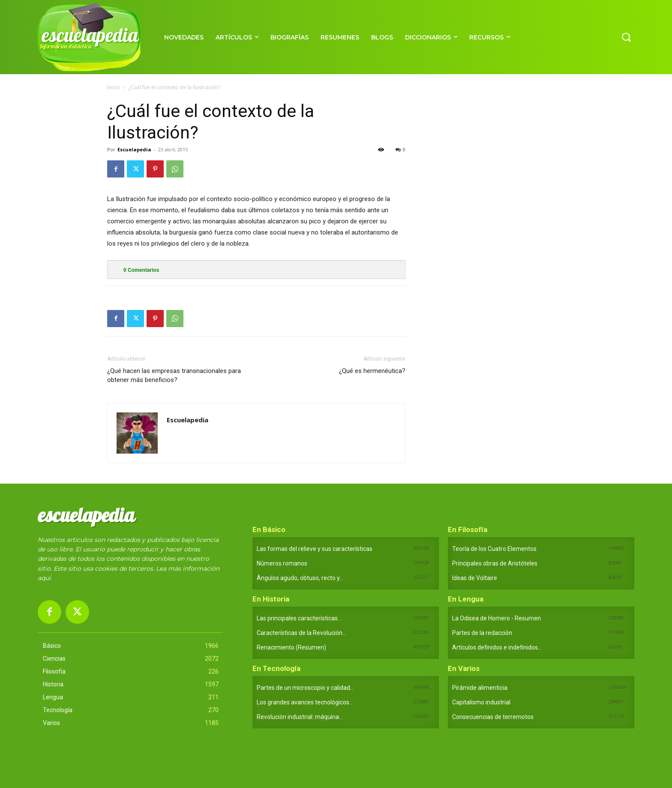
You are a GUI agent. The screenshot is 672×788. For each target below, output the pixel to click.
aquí (44, 578)
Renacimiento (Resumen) (291, 647)
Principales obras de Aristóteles (495, 563)
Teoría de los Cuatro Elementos (494, 549)
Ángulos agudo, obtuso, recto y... (300, 578)
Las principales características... (299, 618)
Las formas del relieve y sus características (315, 549)
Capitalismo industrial (481, 702)
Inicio (114, 87)
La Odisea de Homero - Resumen (496, 618)
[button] (626, 37)
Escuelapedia (134, 149)
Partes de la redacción (482, 633)
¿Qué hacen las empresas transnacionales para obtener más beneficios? (174, 375)
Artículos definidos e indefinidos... (497, 647)
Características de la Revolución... (301, 633)
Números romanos (282, 563)
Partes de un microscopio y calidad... (305, 688)
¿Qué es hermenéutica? (372, 371)
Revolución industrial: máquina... (300, 717)
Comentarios (141, 270)
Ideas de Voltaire (475, 578)
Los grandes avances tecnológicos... (305, 702)
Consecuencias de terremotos (493, 717)
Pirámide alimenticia (480, 688)
